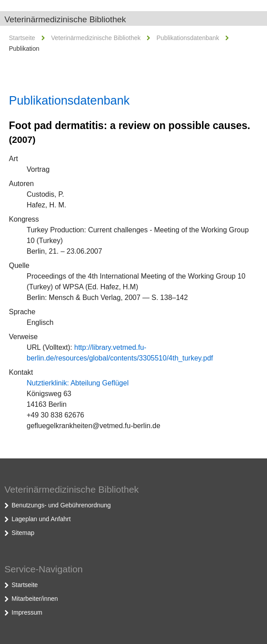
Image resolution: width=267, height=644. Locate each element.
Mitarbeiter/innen (35, 599)
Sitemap (23, 533)
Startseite (22, 38)
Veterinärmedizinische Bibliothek (65, 19)
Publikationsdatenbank (188, 38)
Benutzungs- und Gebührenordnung (61, 505)
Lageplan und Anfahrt (41, 519)
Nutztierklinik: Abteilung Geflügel (78, 383)
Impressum (27, 612)
